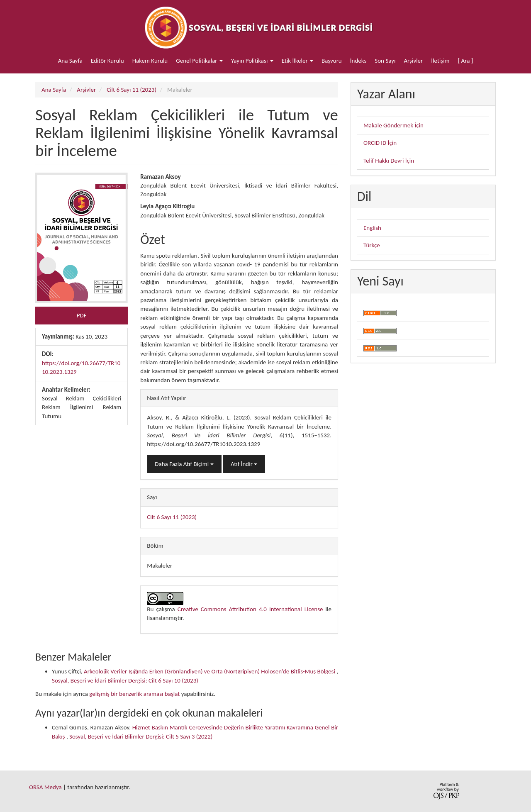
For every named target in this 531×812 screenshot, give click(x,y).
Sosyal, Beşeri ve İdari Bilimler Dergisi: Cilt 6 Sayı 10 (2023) (125, 680)
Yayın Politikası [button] (252, 61)
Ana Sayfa (70, 61)
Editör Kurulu (107, 61)
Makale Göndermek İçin (393, 125)
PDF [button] (82, 315)
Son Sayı (385, 61)
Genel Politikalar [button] (199, 61)
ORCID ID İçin (380, 143)
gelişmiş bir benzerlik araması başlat (134, 694)
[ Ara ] (466, 61)
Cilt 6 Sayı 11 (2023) (132, 90)
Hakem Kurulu (150, 61)
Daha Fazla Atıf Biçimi (184, 464)
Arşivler (413, 61)
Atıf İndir (244, 464)
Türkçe (372, 245)
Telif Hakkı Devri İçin (389, 161)
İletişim (440, 61)
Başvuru (332, 61)
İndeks (358, 61)
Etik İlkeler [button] (297, 61)
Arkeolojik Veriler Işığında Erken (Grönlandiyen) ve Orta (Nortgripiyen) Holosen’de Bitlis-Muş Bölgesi (210, 671)
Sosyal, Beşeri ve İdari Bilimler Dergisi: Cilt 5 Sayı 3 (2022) (141, 736)
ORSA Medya (45, 787)
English (372, 228)
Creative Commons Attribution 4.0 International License (250, 609)
